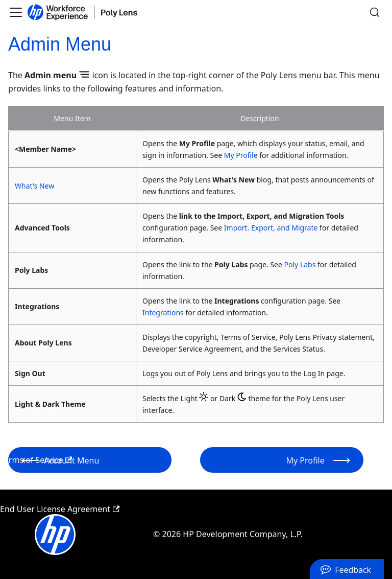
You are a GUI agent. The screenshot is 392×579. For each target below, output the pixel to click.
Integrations (163, 312)
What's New (34, 186)
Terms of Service (36, 460)
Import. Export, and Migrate (271, 228)
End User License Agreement (60, 509)
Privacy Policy (30, 411)
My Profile (241, 155)
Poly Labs (300, 264)
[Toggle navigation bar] (16, 12)
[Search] (375, 12)
